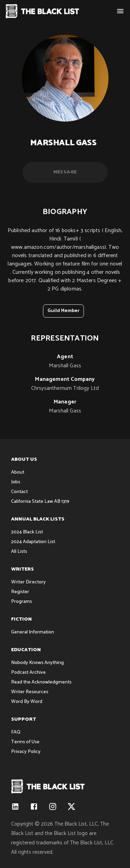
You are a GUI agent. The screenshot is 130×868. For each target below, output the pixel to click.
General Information (33, 632)
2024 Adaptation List (33, 542)
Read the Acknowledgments (41, 682)
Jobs (16, 482)
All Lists (19, 552)
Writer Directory (28, 582)
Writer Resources (30, 692)
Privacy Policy (26, 752)
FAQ (16, 732)
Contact (19, 492)
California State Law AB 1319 (40, 502)
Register (20, 592)
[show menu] (120, 11)
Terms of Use (25, 742)
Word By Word (27, 702)
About (18, 472)
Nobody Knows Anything (37, 663)
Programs (21, 602)
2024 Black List (27, 532)
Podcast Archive (28, 673)
